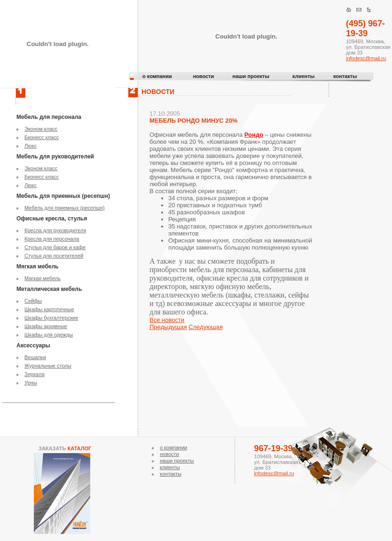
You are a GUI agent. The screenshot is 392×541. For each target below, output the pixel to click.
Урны (31, 383)
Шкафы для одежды (49, 335)
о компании (157, 76)
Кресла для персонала (52, 239)
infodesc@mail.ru (366, 58)
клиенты (303, 76)
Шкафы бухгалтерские (51, 318)
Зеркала (35, 374)
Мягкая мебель (43, 278)
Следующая (206, 327)
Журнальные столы (48, 366)
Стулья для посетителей (54, 256)
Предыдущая (168, 327)
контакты (345, 76)
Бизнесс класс (42, 137)
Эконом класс (41, 129)
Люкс (31, 146)
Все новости (167, 320)
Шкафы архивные (46, 326)
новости (203, 76)
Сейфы (33, 301)
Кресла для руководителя (55, 230)
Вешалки (35, 357)
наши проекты (251, 76)
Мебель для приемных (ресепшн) (65, 208)
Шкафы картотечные (49, 309)
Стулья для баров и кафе (55, 247)
